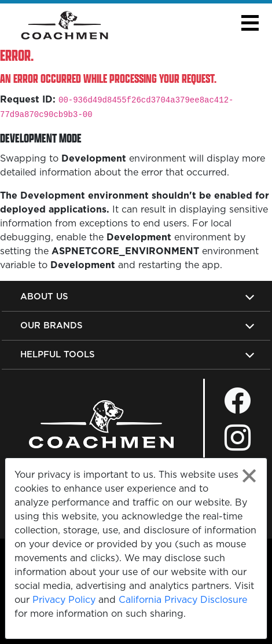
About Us (44, 296)
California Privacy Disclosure (183, 599)
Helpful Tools (58, 354)
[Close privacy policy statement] (249, 476)
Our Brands (52, 325)
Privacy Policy (64, 599)
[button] (250, 23)
